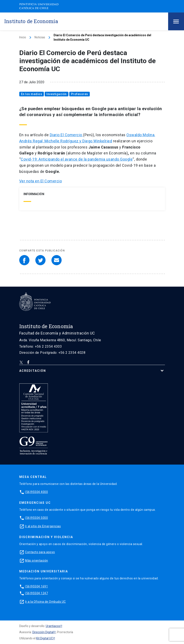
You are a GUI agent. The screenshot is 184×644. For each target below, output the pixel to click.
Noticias (40, 37)
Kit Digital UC (45, 638)
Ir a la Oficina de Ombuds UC (46, 602)
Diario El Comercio (66, 135)
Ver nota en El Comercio (41, 181)
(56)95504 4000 (36, 492)
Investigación (57, 94)
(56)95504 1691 (36, 586)
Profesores (80, 94)
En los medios (32, 94)
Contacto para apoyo (40, 552)
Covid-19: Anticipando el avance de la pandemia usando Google (77, 159)
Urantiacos (53, 626)
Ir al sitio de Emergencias (43, 526)
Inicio (23, 37)
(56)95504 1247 (36, 593)
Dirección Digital (43, 632)
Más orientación (37, 561)
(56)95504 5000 (36, 518)
